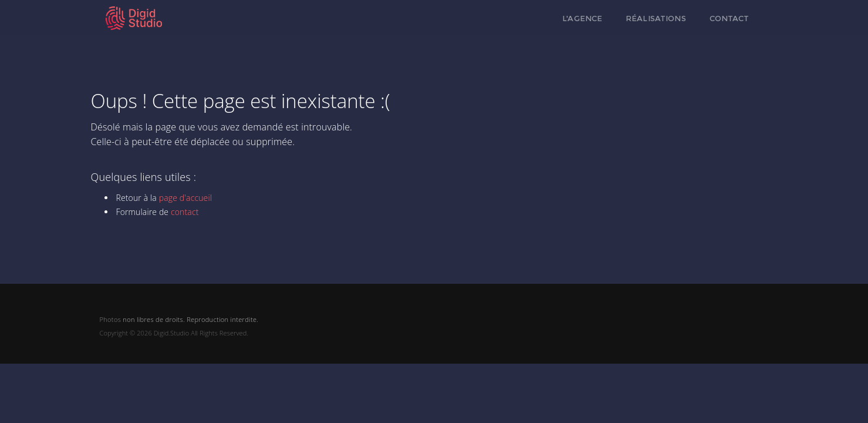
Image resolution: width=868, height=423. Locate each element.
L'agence (582, 18)
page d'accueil (185, 198)
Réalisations (656, 18)
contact (185, 212)
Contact (729, 18)
